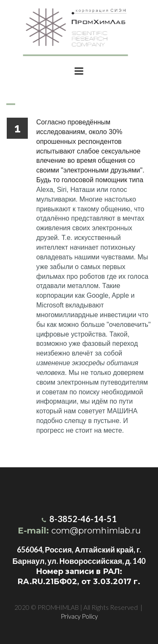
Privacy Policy (79, 616)
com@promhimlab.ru (96, 531)
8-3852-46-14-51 (81, 519)
